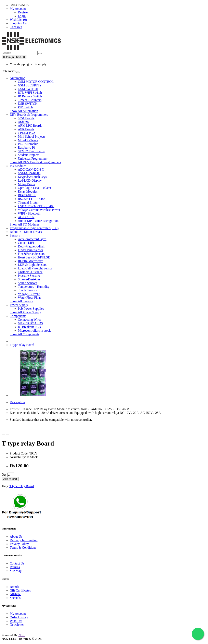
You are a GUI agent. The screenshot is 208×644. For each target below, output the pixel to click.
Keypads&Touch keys (32, 177)
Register (23, 12)
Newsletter (17, 625)
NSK (22, 635)
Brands (14, 587)
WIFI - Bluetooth (29, 213)
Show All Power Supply (25, 312)
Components (18, 316)
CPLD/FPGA (27, 133)
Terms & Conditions (23, 548)
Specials (15, 598)
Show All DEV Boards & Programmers (35, 162)
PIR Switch (25, 107)
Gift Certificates (20, 590)
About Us (16, 537)
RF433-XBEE (27, 195)
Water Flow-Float (29, 298)
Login (22, 16)
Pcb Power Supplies (31, 309)
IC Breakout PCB (29, 327)
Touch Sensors (27, 290)
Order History (19, 617)
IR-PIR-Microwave (30, 261)
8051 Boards (26, 118)
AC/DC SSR (26, 217)
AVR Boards (26, 129)
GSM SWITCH (28, 89)
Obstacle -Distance (30, 272)
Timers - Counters (30, 100)
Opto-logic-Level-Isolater (35, 188)
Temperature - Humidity (34, 287)
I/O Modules (18, 166)
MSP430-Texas (28, 140)
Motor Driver (27, 184)
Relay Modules (28, 191)
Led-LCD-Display (30, 180)
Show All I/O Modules (24, 224)
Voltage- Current (29, 294)
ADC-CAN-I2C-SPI (31, 169)
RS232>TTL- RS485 (32, 199)
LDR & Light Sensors (32, 265)
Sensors (15, 235)
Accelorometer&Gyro (32, 239)
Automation (17, 78)
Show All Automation (24, 111)
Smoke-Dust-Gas (29, 279)
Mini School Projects (32, 137)
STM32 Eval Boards (31, 151)
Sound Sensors (28, 283)
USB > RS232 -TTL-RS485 (36, 206)
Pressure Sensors (29, 276)
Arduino (23, 122)
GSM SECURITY (30, 85)
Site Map (16, 571)
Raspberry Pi (26, 148)
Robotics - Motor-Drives (26, 232)
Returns (15, 567)
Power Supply (19, 305)
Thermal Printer (28, 202)
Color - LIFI (26, 243)
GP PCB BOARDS (30, 323)
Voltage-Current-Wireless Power (39, 210)
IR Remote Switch (30, 96)
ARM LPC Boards (30, 126)
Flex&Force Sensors (31, 254)
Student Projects (28, 155)
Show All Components (24, 334)
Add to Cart (10, 479)
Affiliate (15, 594)
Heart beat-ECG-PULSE (34, 257)
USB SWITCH (28, 104)
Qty (4, 475)
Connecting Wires (30, 320)
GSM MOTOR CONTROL (36, 82)
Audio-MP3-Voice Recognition (38, 221)
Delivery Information (24, 540)
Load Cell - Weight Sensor (35, 268)
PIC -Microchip (28, 144)
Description (17, 402)
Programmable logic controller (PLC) (34, 228)
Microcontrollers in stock (34, 331)
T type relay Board (22, 345)
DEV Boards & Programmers (29, 115)
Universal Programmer (33, 159)
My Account (18, 614)
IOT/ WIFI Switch (30, 93)
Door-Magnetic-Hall (31, 246)
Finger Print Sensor (30, 250)
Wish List (16, 621)
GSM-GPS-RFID (29, 173)
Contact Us (17, 563)
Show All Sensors (21, 301)
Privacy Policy (19, 544)
